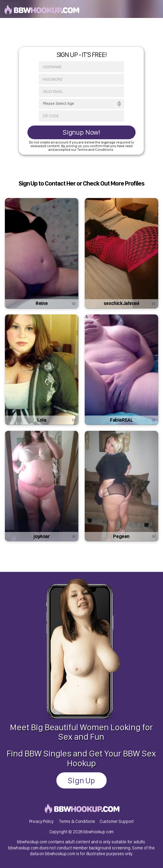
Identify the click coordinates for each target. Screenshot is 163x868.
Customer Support (117, 821)
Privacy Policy (41, 821)
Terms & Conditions (77, 821)
